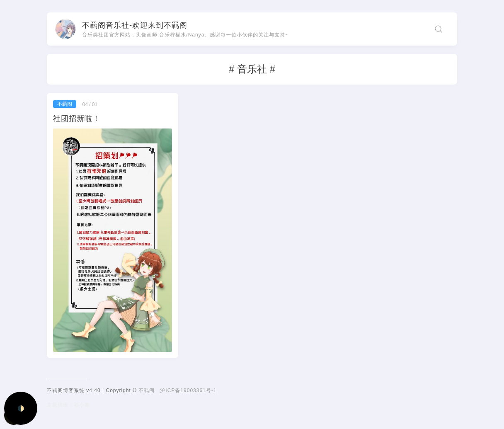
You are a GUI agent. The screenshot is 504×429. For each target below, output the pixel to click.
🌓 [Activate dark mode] (21, 408)
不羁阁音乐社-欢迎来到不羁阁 (135, 25)
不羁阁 (147, 390)
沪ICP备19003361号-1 (188, 390)
